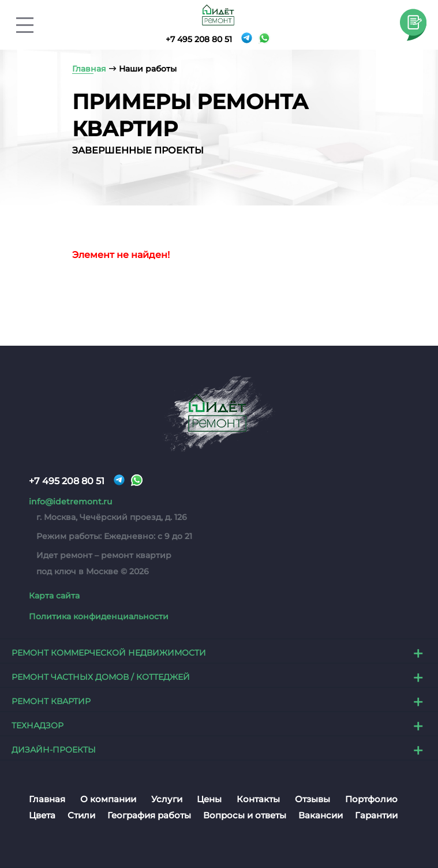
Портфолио (371, 800)
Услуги (167, 800)
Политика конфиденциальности (99, 617)
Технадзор (38, 726)
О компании (108, 800)
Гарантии (376, 816)
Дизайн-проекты (54, 750)
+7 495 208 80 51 (199, 39)
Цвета (42, 816)
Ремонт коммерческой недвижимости (109, 653)
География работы (149, 816)
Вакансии (321, 816)
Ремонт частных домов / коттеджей (101, 678)
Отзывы (312, 800)
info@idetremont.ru (70, 502)
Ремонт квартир (51, 702)
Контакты (258, 800)
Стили (81, 816)
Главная (47, 800)
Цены (209, 800)
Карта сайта (54, 596)
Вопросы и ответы (245, 816)
